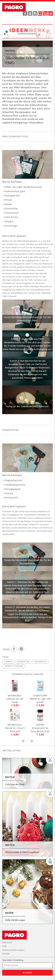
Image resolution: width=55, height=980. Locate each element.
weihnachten (23, 662)
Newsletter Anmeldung (13, 960)
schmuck (8, 662)
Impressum (7, 942)
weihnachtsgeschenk (14, 666)
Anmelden (27, 973)
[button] (24, 741)
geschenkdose (40, 662)
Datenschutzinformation (13, 950)
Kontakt (6, 954)
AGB (4, 946)
